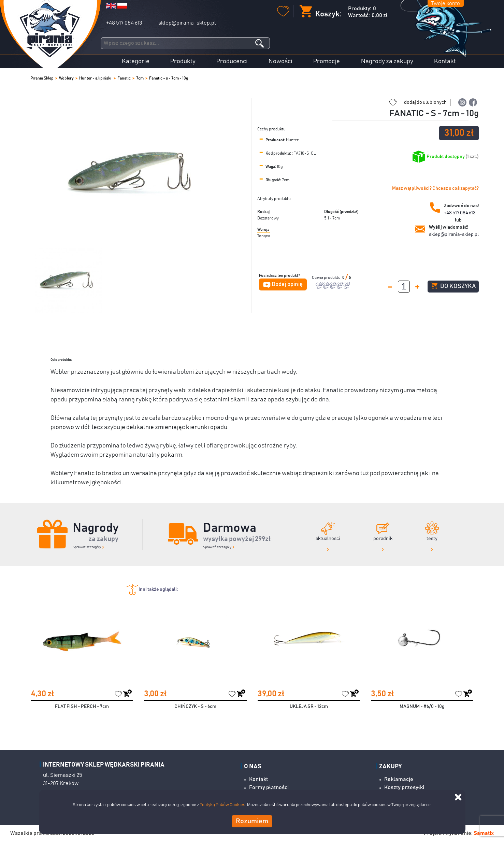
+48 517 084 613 (124, 23)
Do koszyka (453, 286)
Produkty (183, 61)
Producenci (232, 61)
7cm (140, 78)
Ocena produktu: (327, 277)
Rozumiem (252, 821)
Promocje (327, 61)
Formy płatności (269, 787)
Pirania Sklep (42, 78)
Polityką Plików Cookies (222, 805)
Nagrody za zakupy (387, 61)
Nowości (280, 61)
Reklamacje (399, 779)
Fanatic (124, 78)
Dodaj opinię (287, 284)
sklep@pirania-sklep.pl (187, 23)
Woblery (66, 78)
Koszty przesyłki (404, 787)
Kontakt (445, 61)
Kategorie (136, 61)
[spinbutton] (404, 287)
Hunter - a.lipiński (96, 78)
